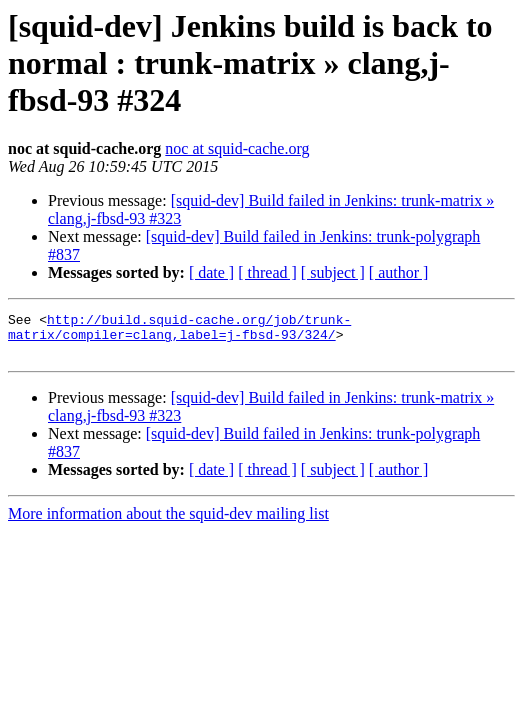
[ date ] (211, 272)
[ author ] (399, 272)
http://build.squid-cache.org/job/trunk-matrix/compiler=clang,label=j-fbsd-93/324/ (179, 331)
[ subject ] (333, 272)
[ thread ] (267, 272)
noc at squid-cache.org (237, 148)
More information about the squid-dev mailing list (168, 522)
